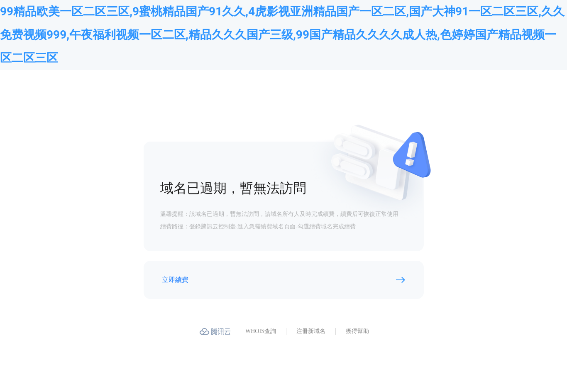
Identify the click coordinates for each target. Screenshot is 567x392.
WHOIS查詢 (261, 331)
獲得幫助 (357, 331)
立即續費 (175, 280)
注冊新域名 (311, 331)
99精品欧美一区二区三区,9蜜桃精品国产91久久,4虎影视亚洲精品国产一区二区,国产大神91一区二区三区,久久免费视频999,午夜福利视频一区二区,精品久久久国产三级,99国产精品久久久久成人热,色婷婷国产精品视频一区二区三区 (282, 35)
